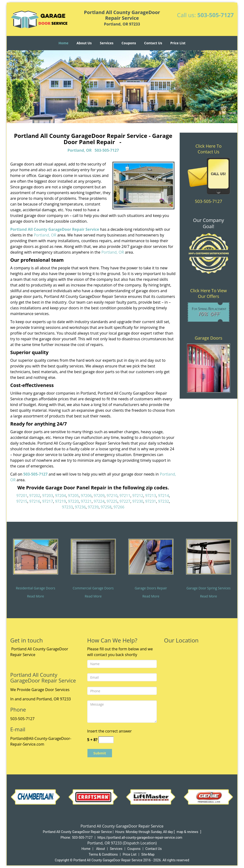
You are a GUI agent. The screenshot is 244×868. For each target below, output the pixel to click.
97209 (99, 496)
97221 (86, 501)
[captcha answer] (106, 740)
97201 (22, 496)
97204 (61, 496)
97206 (86, 496)
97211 (125, 496)
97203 (48, 496)
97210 (112, 496)
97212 (138, 496)
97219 (61, 501)
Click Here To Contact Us (208, 149)
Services (107, 43)
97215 (22, 501)
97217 (48, 501)
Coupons (129, 43)
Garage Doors (208, 338)
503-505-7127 (216, 15)
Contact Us (153, 43)
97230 (138, 501)
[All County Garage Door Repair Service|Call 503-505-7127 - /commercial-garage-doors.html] (93, 556)
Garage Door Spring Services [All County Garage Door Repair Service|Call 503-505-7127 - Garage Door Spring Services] (208, 588)
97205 (73, 496)
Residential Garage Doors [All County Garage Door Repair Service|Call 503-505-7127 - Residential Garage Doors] (35, 588)
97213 (151, 496)
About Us (84, 43)
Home (64, 43)
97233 (67, 507)
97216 (35, 501)
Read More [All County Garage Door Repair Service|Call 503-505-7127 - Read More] (35, 596)
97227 (125, 501)
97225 (112, 501)
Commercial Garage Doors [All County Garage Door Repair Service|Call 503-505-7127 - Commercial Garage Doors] (93, 588)
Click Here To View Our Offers (208, 293)
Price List (178, 43)
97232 (163, 501)
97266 (119, 507)
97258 (106, 507)
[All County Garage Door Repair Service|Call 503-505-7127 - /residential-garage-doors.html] (36, 556)
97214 (163, 496)
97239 (93, 507)
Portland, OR (79, 150)
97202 (35, 496)
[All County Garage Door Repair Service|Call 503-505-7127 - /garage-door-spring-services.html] (208, 556)
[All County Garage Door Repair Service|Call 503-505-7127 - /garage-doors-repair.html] (151, 556)
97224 (99, 501)
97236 (80, 507)
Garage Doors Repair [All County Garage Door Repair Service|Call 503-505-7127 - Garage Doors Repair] (151, 588)
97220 (73, 501)
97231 (151, 501)
